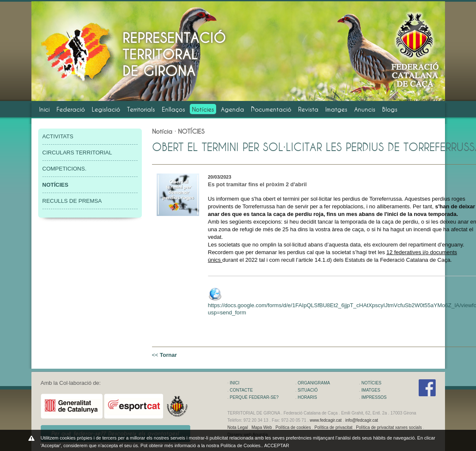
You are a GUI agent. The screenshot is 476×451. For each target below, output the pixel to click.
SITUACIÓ (308, 390)
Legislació (106, 109)
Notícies (203, 109)
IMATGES (371, 390)
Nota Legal (238, 427)
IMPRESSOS (374, 397)
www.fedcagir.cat (326, 420)
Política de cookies (293, 427)
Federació (71, 109)
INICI (235, 383)
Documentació (271, 109)
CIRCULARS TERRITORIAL (77, 153)
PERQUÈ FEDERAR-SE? (254, 397)
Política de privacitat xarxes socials (389, 427)
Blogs (390, 109)
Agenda (232, 109)
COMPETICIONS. (65, 169)
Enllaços (173, 109)
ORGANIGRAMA (314, 383)
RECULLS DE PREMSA (72, 201)
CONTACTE (241, 390)
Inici (44, 109)
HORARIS (307, 397)
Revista (308, 109)
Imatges (336, 109)
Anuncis (365, 109)
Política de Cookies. (241, 445)
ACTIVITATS (58, 136)
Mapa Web (262, 427)
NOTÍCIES (371, 383)
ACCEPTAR (277, 445)
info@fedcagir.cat (362, 420)
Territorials (141, 109)
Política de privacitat (333, 427)
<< (165, 355)
